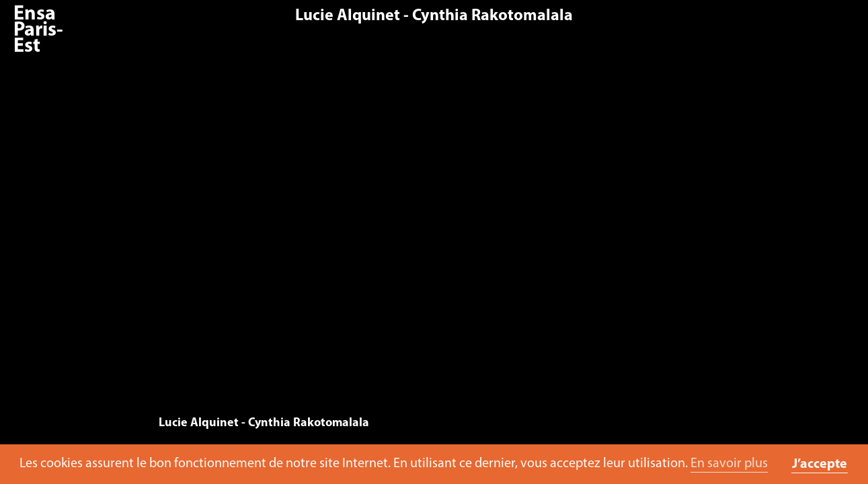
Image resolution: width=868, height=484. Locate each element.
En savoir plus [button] (729, 464)
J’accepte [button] (820, 465)
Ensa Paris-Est (38, 31)
